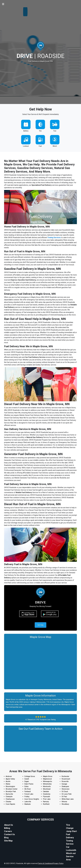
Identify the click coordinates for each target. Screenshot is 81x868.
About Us (9, 825)
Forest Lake (29, 794)
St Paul (64, 797)
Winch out (71, 853)
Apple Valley (10, 779)
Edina (26, 787)
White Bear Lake (68, 799)
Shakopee (65, 787)
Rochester (65, 776)
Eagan (27, 782)
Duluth (27, 779)
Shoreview (65, 789)
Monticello (47, 787)
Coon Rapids (10, 804)
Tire (40, 131)
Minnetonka (47, 784)
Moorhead (47, 789)
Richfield (46, 804)
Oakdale (46, 792)
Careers (8, 831)
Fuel (40, 146)
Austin (8, 782)
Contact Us (9, 834)
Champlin (9, 797)
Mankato (28, 804)
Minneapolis (47, 782)
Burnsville (9, 794)
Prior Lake (47, 799)
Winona (64, 802)
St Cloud (65, 792)
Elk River (28, 789)
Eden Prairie (29, 784)
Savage (64, 784)
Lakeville (28, 802)
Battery (26, 131)
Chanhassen (10, 799)
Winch (55, 146)
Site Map (8, 841)
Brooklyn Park (11, 792)
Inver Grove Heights (32, 799)
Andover (9, 776)
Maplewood (47, 779)
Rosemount (66, 779)
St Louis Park (67, 794)
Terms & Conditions (45, 864)
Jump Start (71, 831)
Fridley (27, 797)
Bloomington (10, 787)
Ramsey (46, 802)
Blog (6, 838)
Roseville (65, 782)
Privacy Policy (58, 864)
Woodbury (65, 804)
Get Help (40, 625)
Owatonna (47, 794)
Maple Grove (48, 776)
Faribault (28, 792)
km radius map (40, 663)
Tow (55, 131)
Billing (7, 828)
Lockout (26, 146)
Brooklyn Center (12, 789)
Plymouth (46, 797)
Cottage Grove (30, 776)
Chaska (8, 802)
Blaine (8, 784)
